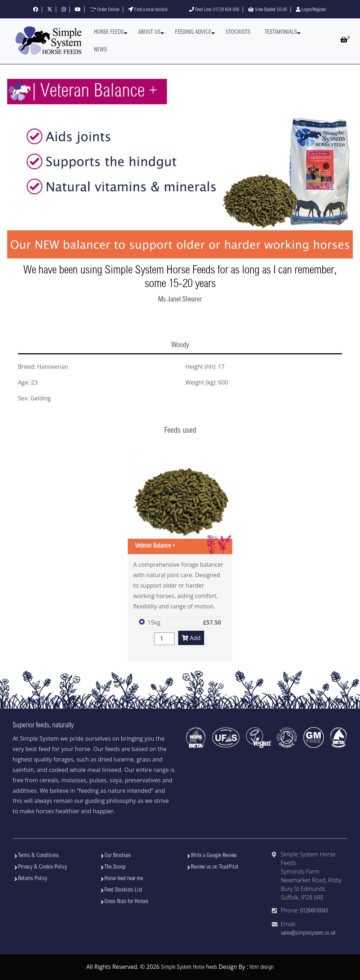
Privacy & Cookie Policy (42, 867)
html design (262, 967)
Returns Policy (33, 879)
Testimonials (281, 32)
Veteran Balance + (155, 546)
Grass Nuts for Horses (126, 902)
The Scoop (115, 867)
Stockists (238, 32)
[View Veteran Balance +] (180, 502)
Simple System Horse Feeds (189, 967)
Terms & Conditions (38, 856)
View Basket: (267, 10)
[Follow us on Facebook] (36, 10)
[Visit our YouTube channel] (78, 10)
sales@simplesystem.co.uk (308, 933)
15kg (154, 622)
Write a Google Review (214, 856)
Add (191, 638)
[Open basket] (344, 41)
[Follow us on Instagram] (64, 10)
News (100, 50)
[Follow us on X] (50, 10)
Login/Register (311, 10)
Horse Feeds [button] (109, 32)
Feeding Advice (193, 32)
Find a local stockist (148, 10)
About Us (149, 32)
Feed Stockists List (123, 890)
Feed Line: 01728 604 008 (214, 10)
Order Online (104, 10)
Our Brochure (118, 856)
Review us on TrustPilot (215, 867)
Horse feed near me (124, 879)
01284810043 (314, 911)
